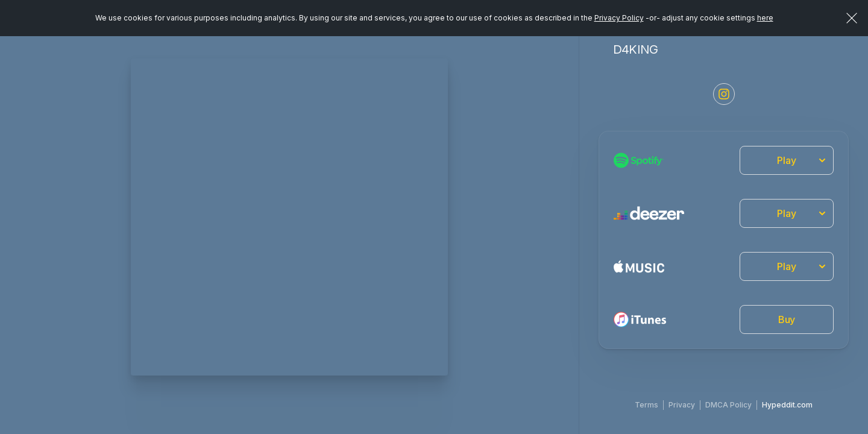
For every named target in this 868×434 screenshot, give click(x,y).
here (765, 18)
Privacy (682, 405)
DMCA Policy (728, 405)
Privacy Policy (619, 18)
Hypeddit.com (787, 405)
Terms (646, 405)
